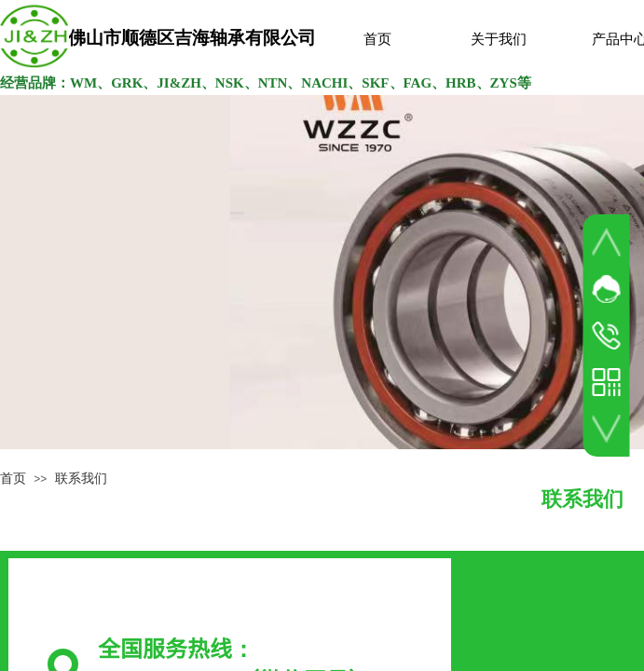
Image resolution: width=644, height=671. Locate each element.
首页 (377, 39)
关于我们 (499, 39)
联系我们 (81, 479)
